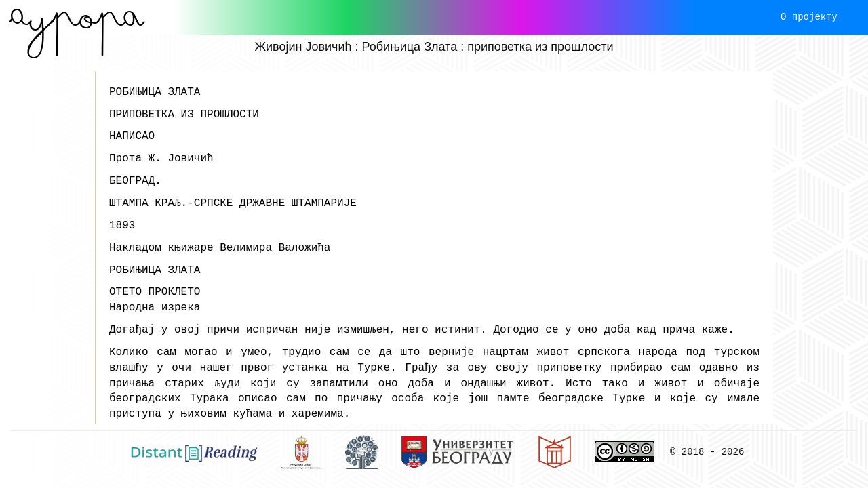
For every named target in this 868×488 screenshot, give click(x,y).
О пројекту (809, 17)
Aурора (77, 17)
